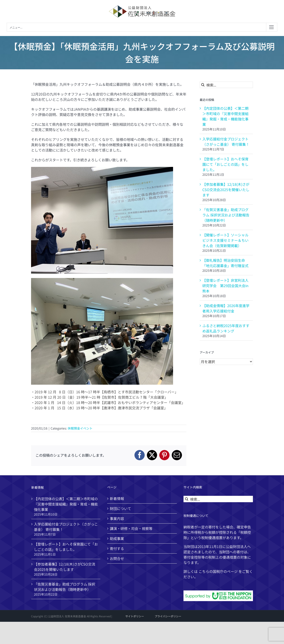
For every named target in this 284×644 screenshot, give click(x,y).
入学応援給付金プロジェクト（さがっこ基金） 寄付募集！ (226, 142)
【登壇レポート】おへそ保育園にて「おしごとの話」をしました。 (225, 164)
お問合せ (117, 558)
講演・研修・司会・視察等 (131, 528)
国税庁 (218, 571)
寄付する (117, 548)
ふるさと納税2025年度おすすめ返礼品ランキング (226, 328)
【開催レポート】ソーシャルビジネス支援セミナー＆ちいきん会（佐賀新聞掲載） (225, 240)
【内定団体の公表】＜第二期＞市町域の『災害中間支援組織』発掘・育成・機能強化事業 (225, 116)
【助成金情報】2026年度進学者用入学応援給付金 (226, 308)
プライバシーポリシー (168, 616)
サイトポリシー (135, 616)
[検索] (203, 85)
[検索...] (226, 85)
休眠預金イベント (80, 428)
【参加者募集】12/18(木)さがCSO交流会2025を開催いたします (226, 190)
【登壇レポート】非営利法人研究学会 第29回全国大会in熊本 (225, 286)
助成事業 (117, 538)
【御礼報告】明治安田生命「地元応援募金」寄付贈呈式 (225, 263)
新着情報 (117, 498)
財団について (120, 508)
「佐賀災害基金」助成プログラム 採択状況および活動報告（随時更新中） (226, 215)
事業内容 (117, 518)
